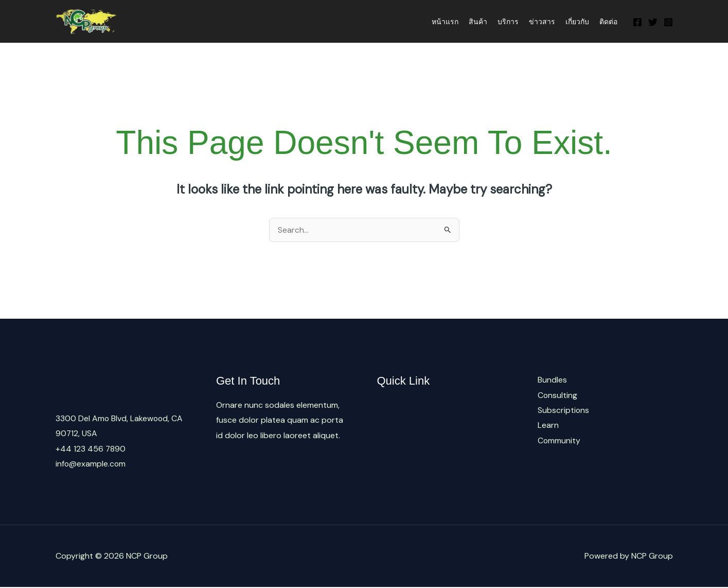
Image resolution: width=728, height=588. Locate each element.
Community (559, 441)
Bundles (552, 380)
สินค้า (478, 22)
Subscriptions (564, 411)
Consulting (558, 395)
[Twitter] (653, 22)
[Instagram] (668, 22)
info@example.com (91, 464)
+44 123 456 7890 (91, 449)
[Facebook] (637, 22)
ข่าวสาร (542, 22)
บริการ (508, 22)
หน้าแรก (445, 22)
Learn (548, 426)
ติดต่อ (608, 22)
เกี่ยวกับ (577, 22)
